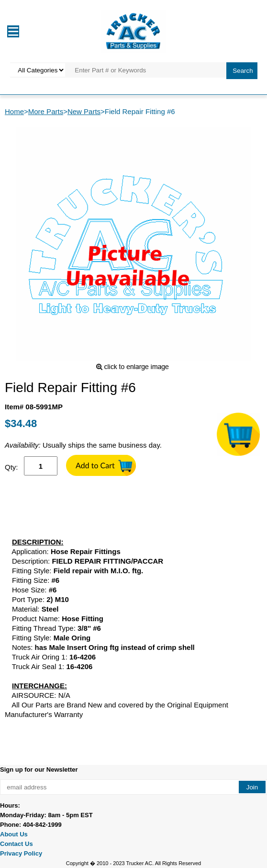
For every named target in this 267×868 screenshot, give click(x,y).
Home (14, 111)
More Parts (46, 111)
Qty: (11, 467)
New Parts (84, 111)
